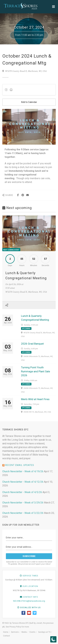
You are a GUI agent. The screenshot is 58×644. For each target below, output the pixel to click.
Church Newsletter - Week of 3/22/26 (23, 513)
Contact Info (30, 597)
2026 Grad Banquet (32, 344)
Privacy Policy (15, 627)
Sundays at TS (44, 632)
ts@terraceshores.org (35, 601)
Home (6, 632)
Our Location (30, 586)
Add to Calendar (29, 102)
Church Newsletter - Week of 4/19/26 (23, 471)
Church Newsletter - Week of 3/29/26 (23, 503)
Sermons (15, 632)
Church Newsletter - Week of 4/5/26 (22, 492)
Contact (6, 636)
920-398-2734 (19, 601)
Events (32, 632)
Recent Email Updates (20, 465)
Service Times (30, 576)
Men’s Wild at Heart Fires (35, 399)
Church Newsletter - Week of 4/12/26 (23, 482)
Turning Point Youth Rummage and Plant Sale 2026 (35, 371)
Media (24, 632)
